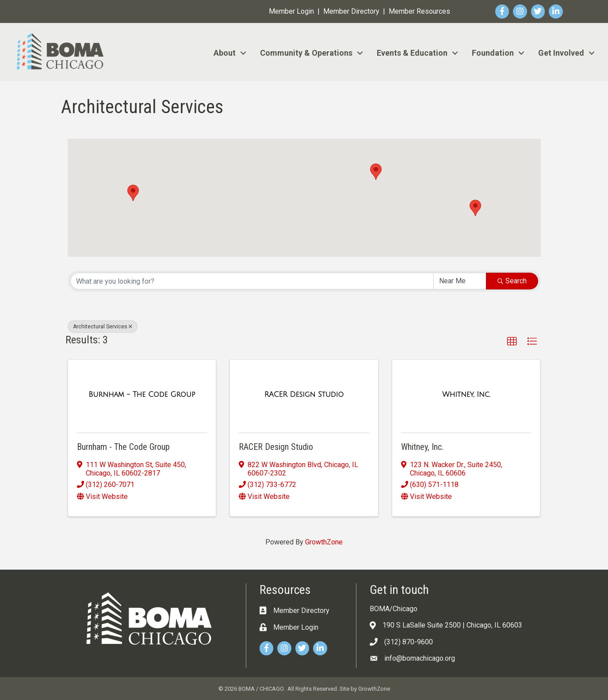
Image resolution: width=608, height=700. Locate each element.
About (225, 53)
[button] (475, 208)
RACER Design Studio (276, 447)
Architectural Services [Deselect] (103, 327)
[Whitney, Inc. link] (466, 395)
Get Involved (561, 53)
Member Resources (419, 11)
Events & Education (412, 53)
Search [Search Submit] (512, 281)
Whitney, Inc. (422, 447)
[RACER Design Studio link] (304, 395)
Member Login (291, 11)
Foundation (493, 53)
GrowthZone (324, 542)
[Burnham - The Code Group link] (142, 395)
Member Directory (351, 11)
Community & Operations (306, 53)
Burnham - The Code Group (123, 447)
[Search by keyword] (252, 281)
